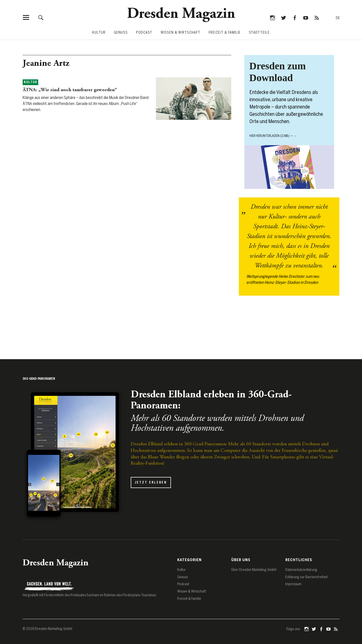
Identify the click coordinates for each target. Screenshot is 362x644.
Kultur (99, 33)
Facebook (295, 17)
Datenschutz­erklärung (301, 570)
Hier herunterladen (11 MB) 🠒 (271, 136)
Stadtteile (259, 33)
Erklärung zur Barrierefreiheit (306, 577)
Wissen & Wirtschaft (180, 33)
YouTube (306, 17)
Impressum (293, 584)
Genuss (121, 33)
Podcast (144, 33)
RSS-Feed (317, 17)
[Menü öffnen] (26, 17)
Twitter (283, 17)
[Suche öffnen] (41, 17)
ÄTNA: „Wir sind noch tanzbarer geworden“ (70, 90)
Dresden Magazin (181, 14)
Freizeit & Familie (225, 33)
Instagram (272, 17)
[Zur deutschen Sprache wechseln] (338, 18)
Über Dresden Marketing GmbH (254, 570)
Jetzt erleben (151, 482)
